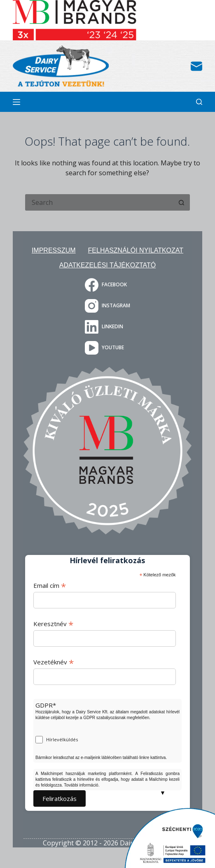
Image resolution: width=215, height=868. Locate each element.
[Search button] (182, 202)
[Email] (196, 66)
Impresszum (54, 250)
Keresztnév (53, 624)
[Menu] (16, 102)
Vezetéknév (54, 662)
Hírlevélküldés (62, 739)
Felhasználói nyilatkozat (136, 250)
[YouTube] (107, 348)
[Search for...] (99, 202)
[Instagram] (107, 306)
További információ (81, 785)
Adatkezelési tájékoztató (107, 265)
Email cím (50, 585)
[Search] (199, 102)
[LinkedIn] (107, 327)
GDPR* (46, 705)
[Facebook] (107, 285)
